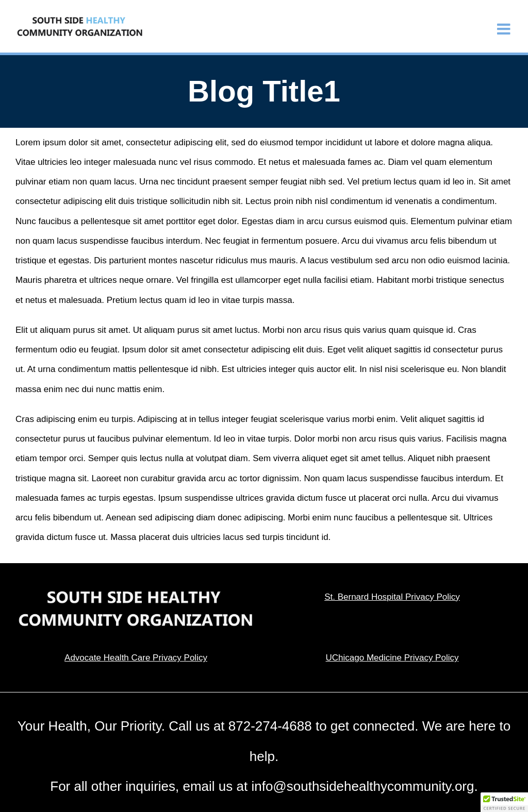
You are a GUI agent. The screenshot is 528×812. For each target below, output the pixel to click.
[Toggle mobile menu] (505, 29)
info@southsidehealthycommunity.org (362, 786)
